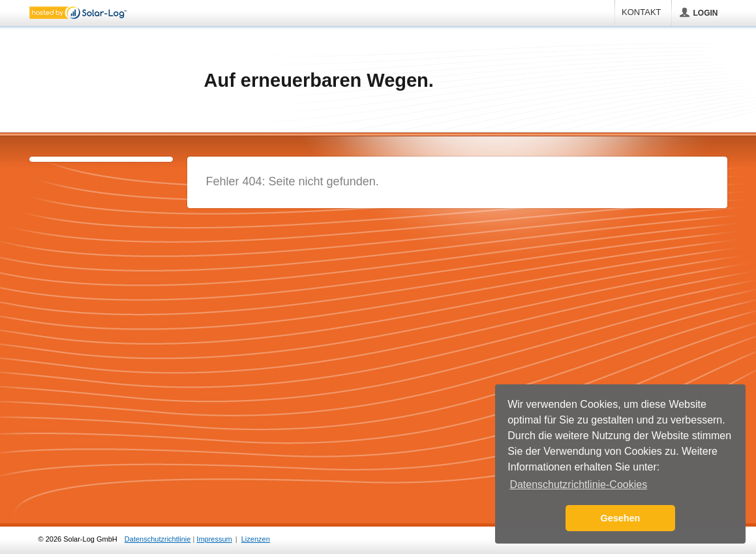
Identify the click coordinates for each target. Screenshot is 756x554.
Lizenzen (256, 539)
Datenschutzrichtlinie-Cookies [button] (578, 485)
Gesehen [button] (621, 518)
